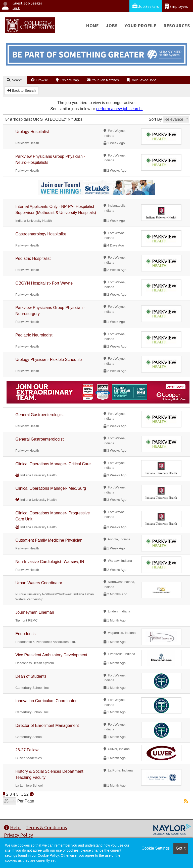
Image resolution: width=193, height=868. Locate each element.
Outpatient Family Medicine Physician (49, 540)
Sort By (155, 119)
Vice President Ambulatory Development (51, 655)
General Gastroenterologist (39, 415)
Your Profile (141, 26)
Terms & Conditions (46, 827)
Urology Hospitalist (32, 132)
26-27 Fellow (27, 750)
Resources (177, 26)
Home (93, 26)
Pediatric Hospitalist (33, 258)
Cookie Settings (156, 848)
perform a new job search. (119, 109)
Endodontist (26, 634)
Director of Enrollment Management (47, 725)
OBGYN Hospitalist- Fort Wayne (44, 283)
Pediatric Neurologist (34, 335)
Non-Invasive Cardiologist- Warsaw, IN (50, 562)
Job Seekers (146, 6)
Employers (176, 6)
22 (26, 794)
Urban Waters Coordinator (39, 583)
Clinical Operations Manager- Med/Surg (51, 488)
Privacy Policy (18, 835)
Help (12, 827)
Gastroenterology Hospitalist (41, 234)
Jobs (112, 26)
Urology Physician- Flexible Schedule (49, 360)
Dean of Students (31, 676)
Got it (181, 848)
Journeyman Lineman (35, 612)
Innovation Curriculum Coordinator (46, 701)
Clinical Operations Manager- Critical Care (53, 464)
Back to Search (21, 90)
